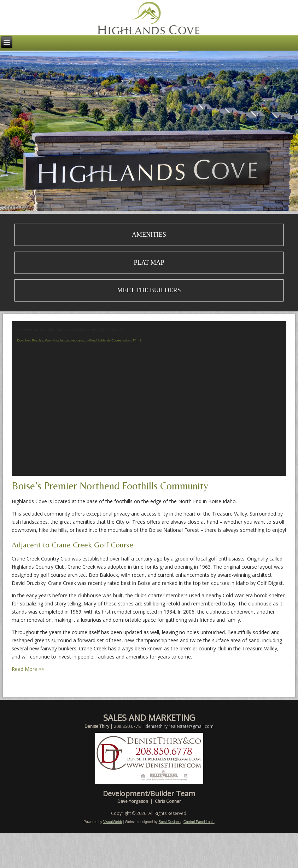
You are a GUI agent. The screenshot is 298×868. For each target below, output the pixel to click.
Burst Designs (169, 822)
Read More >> (28, 669)
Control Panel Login (199, 822)
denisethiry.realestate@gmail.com (179, 726)
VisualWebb (113, 822)
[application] (149, 399)
